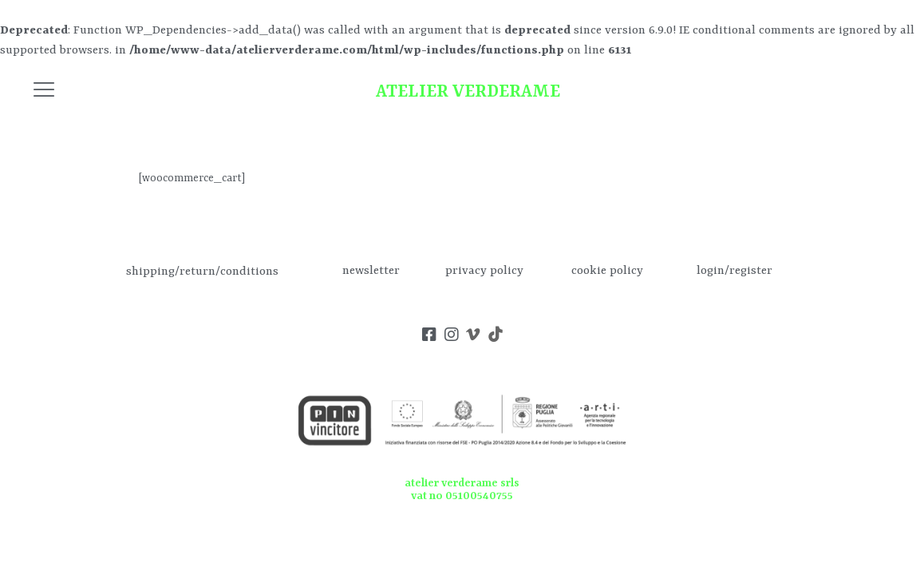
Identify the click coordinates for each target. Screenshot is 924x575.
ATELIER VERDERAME (468, 92)
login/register (734, 271)
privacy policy (484, 271)
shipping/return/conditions (202, 271)
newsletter (371, 271)
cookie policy (607, 271)
